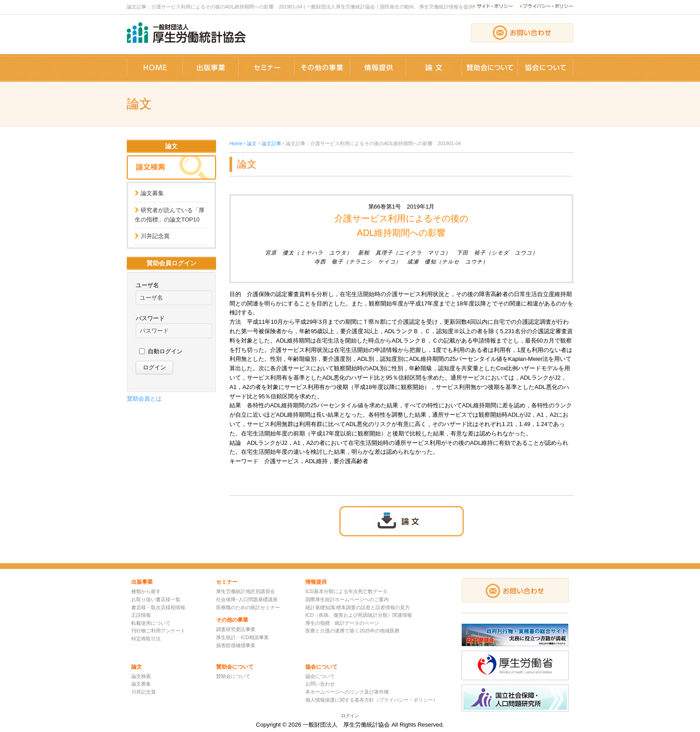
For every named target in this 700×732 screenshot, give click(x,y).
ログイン (350, 716)
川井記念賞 (155, 236)
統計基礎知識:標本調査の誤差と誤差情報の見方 (358, 607)
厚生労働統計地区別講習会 (246, 591)
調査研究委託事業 (236, 629)
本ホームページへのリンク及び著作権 (347, 692)
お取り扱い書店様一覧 (156, 599)
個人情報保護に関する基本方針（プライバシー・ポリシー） (372, 700)
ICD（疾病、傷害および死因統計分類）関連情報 (359, 615)
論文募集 (152, 193)
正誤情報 (141, 615)
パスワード (150, 318)
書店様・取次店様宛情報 (158, 607)
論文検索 (141, 676)
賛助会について (233, 676)
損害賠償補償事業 (236, 645)
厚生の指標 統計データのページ (342, 623)
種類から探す (146, 591)
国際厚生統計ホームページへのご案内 (347, 599)
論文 (252, 143)
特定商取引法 (146, 639)
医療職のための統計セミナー (248, 607)
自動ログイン (165, 351)
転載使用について (151, 623)
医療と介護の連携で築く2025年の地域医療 (352, 631)
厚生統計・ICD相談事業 (242, 637)
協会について (320, 676)
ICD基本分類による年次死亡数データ (346, 591)
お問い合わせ (320, 684)
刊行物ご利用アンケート (158, 631)
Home (236, 143)
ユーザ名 (147, 285)
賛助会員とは (144, 399)
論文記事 (271, 143)
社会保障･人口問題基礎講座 (247, 599)
